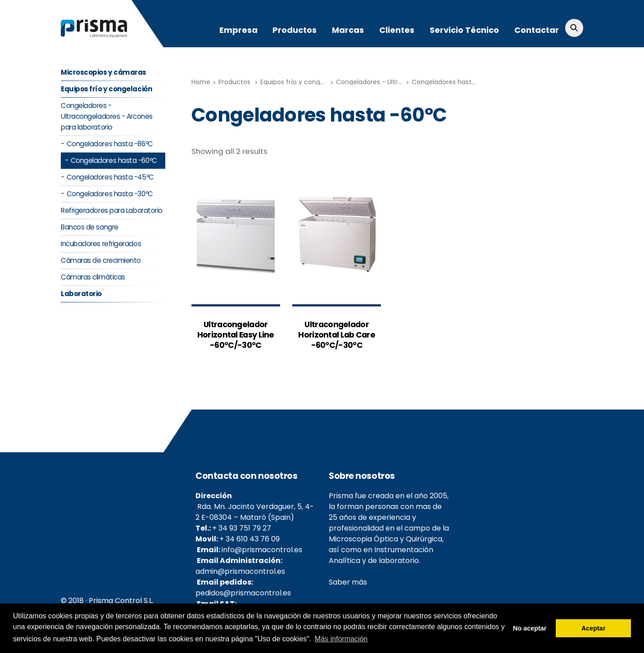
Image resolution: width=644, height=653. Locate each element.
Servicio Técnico (464, 30)
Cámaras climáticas (93, 277)
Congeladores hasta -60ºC (454, 82)
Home (201, 82)
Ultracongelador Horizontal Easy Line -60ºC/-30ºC (236, 335)
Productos (295, 30)
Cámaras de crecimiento (101, 261)
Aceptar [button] (594, 628)
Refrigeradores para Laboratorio (112, 211)
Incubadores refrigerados (101, 244)
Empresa (238, 30)
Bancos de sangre (90, 227)
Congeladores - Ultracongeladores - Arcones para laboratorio (107, 117)
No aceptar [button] (530, 628)
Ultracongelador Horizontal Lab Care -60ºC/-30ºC (337, 335)
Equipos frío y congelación (302, 82)
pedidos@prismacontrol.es (243, 593)
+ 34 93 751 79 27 (242, 529)
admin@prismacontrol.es (240, 572)
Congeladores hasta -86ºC (110, 144)
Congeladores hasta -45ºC (110, 178)
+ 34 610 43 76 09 (249, 539)
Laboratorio (81, 294)
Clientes (397, 30)
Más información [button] (341, 639)
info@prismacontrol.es (262, 550)
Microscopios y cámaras (104, 73)
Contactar (537, 30)
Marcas (348, 30)
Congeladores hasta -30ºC (110, 194)
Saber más (348, 583)
